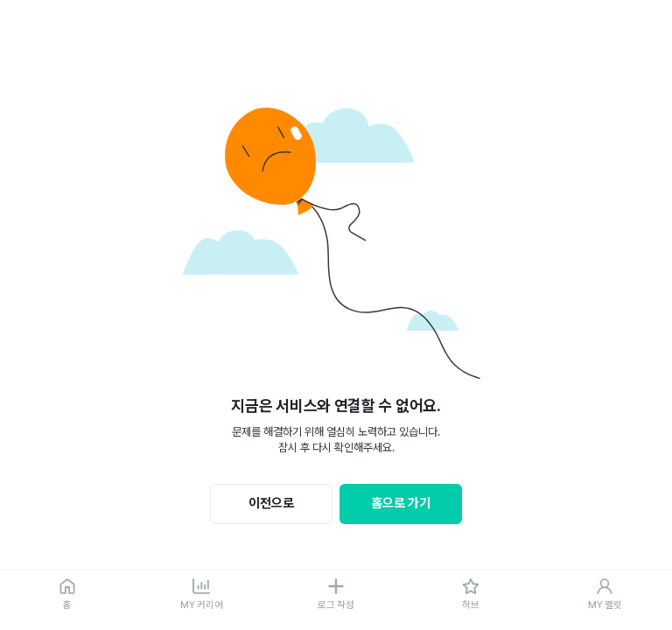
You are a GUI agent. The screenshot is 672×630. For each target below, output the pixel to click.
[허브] (471, 595)
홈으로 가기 (401, 503)
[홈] (67, 595)
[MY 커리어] (202, 595)
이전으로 (271, 503)
